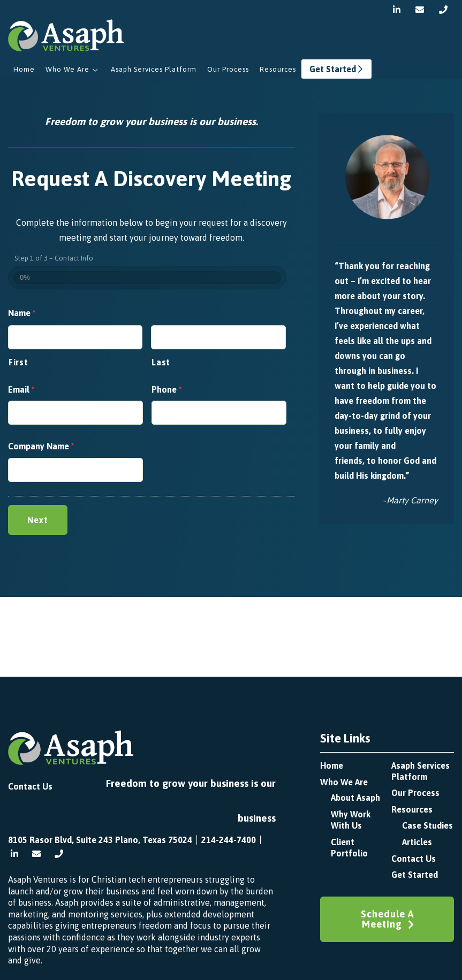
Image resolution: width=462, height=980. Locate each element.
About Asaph (355, 798)
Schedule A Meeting (387, 919)
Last (161, 362)
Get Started (336, 69)
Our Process (228, 69)
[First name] (75, 337)
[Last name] (218, 337)
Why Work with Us (351, 820)
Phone (166, 389)
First (18, 362)
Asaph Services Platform (154, 69)
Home (24, 69)
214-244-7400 (229, 840)
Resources (278, 69)
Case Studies (427, 825)
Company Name (41, 446)
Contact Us (30, 786)
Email (21, 389)
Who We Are (67, 69)
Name (22, 313)
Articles (417, 842)
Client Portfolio (349, 848)
